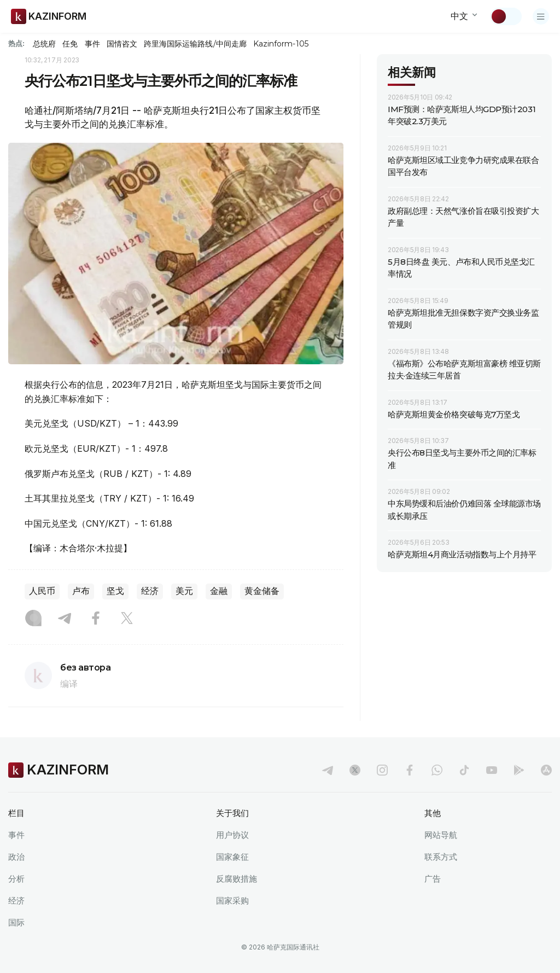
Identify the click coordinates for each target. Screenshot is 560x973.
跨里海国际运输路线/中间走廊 (195, 44)
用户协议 (232, 835)
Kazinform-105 (281, 44)
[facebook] (410, 770)
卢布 (81, 591)
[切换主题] (506, 16)
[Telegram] (65, 619)
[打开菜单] (541, 16)
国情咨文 (122, 44)
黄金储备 (262, 591)
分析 (16, 879)
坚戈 (115, 591)
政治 (16, 857)
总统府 (44, 44)
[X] (127, 619)
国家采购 (232, 901)
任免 (70, 44)
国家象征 (232, 857)
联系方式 (441, 857)
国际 (16, 922)
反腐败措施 (237, 879)
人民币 (42, 591)
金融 (219, 591)
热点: (16, 43)
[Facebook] (96, 619)
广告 (433, 879)
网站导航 (441, 835)
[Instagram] (33, 619)
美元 (184, 591)
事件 (92, 44)
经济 (150, 591)
